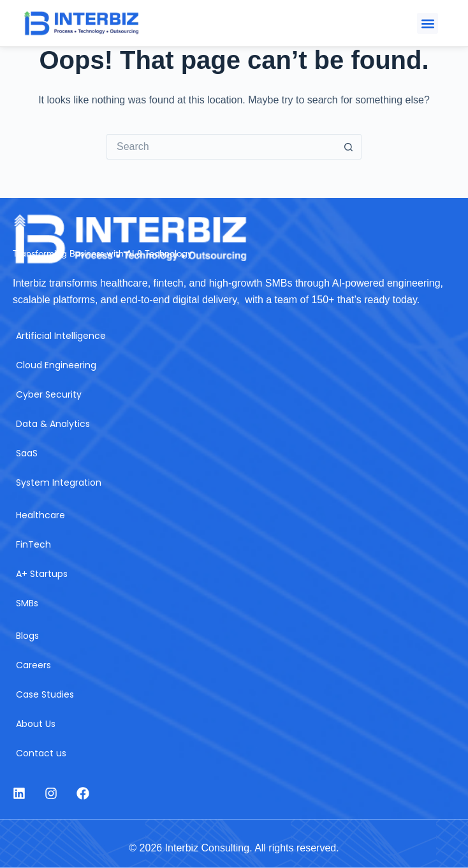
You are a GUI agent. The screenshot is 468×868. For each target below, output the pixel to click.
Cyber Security (49, 394)
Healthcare (40, 515)
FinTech (33, 544)
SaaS (27, 453)
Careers (33, 665)
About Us (36, 724)
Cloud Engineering (56, 365)
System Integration (59, 483)
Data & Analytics (53, 424)
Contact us (41, 753)
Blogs (27, 636)
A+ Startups (42, 574)
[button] (428, 23)
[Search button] (349, 147)
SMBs (27, 603)
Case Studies (45, 694)
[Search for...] (221, 147)
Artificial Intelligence (61, 336)
